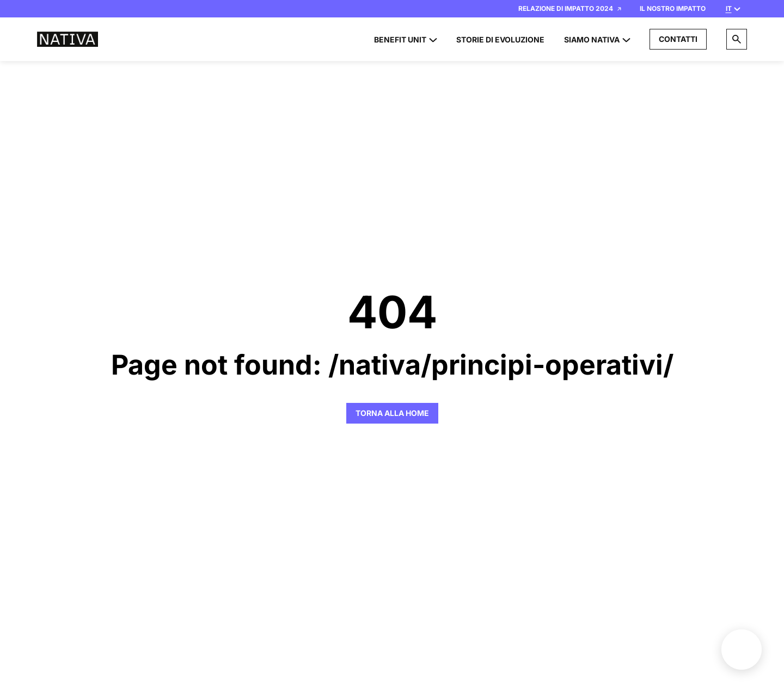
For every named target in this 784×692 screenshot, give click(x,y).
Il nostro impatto (673, 8)
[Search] (737, 39)
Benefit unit (742, 650)
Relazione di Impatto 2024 (570, 8)
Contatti (678, 39)
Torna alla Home (392, 413)
